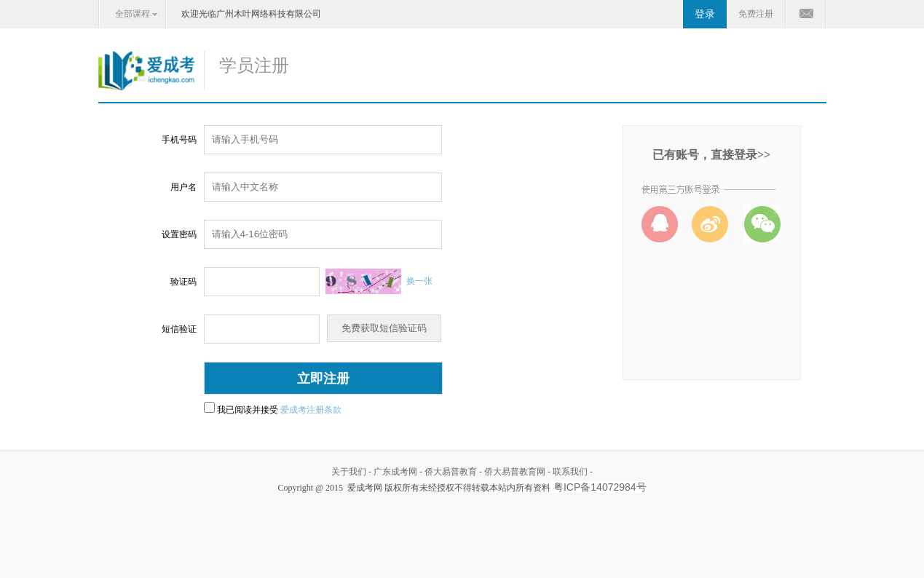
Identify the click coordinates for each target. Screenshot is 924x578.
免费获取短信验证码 (384, 328)
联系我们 (570, 472)
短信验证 (179, 329)
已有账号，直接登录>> (711, 155)
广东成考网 (395, 472)
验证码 (183, 282)
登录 (705, 14)
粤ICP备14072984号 (600, 487)
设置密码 (179, 234)
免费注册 (756, 14)
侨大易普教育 (451, 472)
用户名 (183, 187)
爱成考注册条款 (311, 410)
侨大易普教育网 (515, 472)
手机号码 (179, 140)
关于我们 (349, 472)
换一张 (419, 281)
